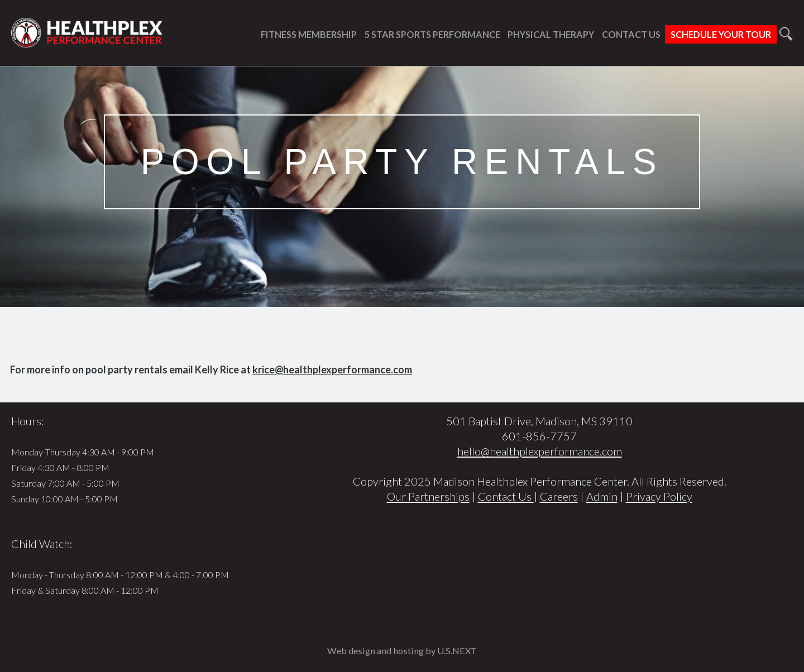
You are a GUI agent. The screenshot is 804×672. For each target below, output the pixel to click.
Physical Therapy (551, 34)
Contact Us (631, 34)
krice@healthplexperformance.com (332, 369)
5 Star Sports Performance (432, 34)
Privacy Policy (659, 496)
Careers (559, 496)
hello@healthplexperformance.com (540, 451)
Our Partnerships (428, 496)
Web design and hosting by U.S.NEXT (402, 651)
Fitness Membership (309, 34)
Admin (602, 496)
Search (786, 34)
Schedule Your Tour (721, 34)
